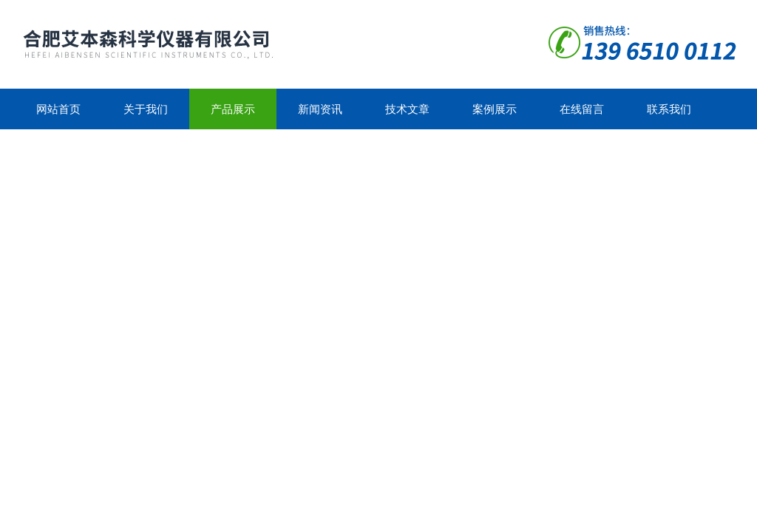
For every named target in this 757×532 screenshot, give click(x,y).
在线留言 (582, 109)
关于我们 (146, 109)
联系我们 (669, 109)
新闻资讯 (320, 109)
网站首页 (58, 109)
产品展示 (233, 109)
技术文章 (407, 109)
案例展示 (495, 109)
